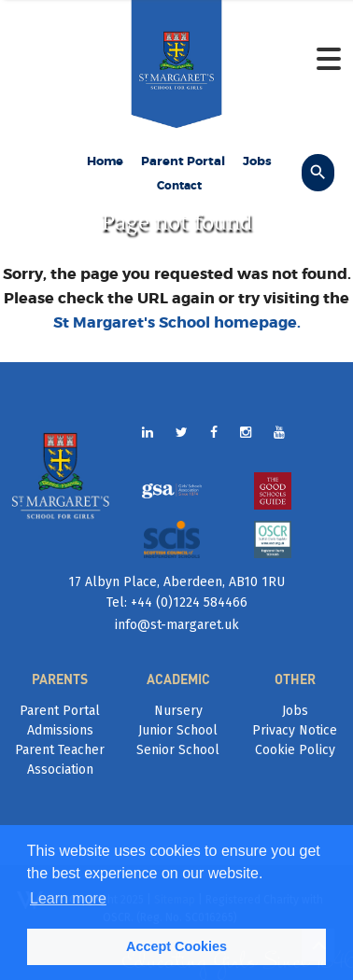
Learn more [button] (68, 898)
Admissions (60, 730)
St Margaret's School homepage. (177, 322)
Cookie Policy (295, 750)
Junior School (178, 730)
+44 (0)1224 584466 (187, 602)
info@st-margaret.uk (177, 625)
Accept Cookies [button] (176, 946)
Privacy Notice (295, 730)
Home (105, 161)
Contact (179, 186)
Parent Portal (183, 161)
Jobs (257, 161)
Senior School (178, 750)
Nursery (178, 711)
